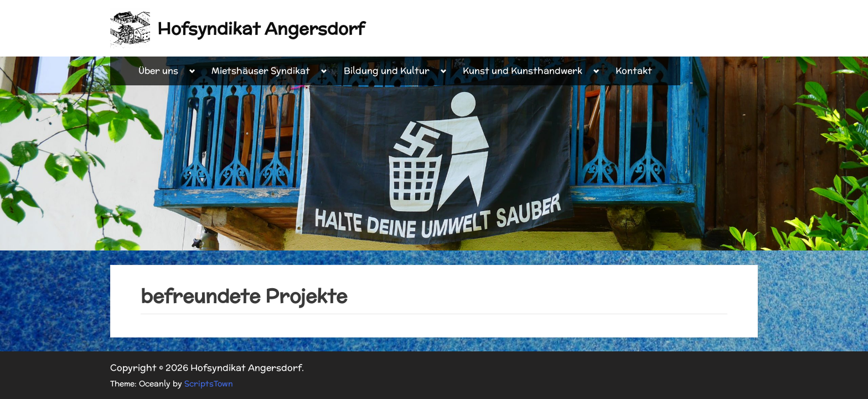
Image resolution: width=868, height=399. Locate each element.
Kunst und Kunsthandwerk (523, 71)
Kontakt (634, 71)
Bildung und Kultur (387, 71)
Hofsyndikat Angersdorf (261, 28)
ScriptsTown (209, 383)
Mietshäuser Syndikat (261, 71)
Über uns (158, 71)
